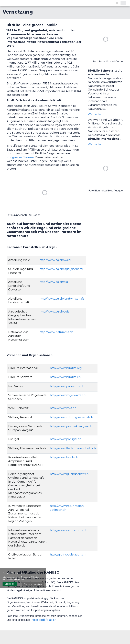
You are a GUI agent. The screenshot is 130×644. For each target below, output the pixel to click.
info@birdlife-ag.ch (43, 620)
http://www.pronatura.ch (67, 386)
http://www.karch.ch (64, 457)
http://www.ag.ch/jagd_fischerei (61, 269)
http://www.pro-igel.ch (66, 439)
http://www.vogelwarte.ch (68, 395)
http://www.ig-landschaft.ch (69, 474)
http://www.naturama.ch (56, 332)
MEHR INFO (10, 576)
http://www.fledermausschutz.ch (73, 448)
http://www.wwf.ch (63, 408)
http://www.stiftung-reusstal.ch (71, 417)
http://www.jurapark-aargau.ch (71, 426)
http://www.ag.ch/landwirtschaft (62, 299)
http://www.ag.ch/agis (54, 311)
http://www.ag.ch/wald (55, 260)
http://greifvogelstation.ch (68, 554)
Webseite (94, 114)
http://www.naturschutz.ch (69, 530)
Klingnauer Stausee (20, 157)
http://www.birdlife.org (66, 368)
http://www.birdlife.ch (65, 377)
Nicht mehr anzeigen (33, 576)
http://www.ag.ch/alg (54, 282)
